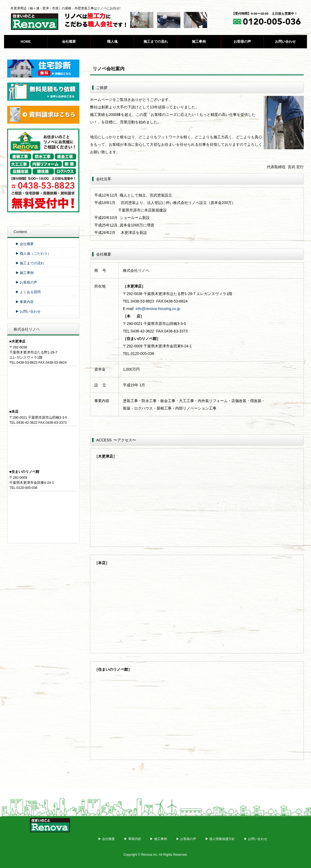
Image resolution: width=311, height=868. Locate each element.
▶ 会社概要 (25, 244)
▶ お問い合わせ (28, 312)
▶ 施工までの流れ (30, 263)
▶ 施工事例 (25, 273)
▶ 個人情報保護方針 (220, 839)
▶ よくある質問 (28, 292)
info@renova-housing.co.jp (158, 309)
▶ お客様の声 (26, 282)
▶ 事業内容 (25, 302)
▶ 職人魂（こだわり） (33, 254)
